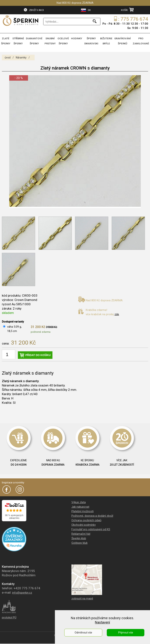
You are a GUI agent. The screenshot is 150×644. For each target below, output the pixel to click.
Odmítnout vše (83, 633)
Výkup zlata (79, 501)
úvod (8, 56)
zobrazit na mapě (82, 597)
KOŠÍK (127, 10)
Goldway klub (80, 541)
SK (86, 10)
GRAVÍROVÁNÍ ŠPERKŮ (124, 40)
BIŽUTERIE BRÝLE (108, 40)
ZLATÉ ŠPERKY (6, 40)
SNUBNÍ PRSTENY (51, 40)
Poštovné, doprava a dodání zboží (92, 514)
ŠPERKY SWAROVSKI (93, 40)
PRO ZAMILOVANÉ (141, 40)
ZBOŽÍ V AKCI (34, 10)
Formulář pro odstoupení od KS (91, 528)
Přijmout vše (126, 633)
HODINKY (78, 38)
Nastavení (102, 622)
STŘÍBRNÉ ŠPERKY (20, 40)
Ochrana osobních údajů (86, 519)
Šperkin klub (79, 537)
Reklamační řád (81, 532)
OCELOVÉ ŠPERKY (65, 40)
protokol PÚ (9, 616)
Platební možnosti (83, 510)
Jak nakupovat (80, 505)
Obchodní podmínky (84, 523)
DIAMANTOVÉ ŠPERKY (35, 40)
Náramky (21, 56)
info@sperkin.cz (22, 591)
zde (117, 313)
